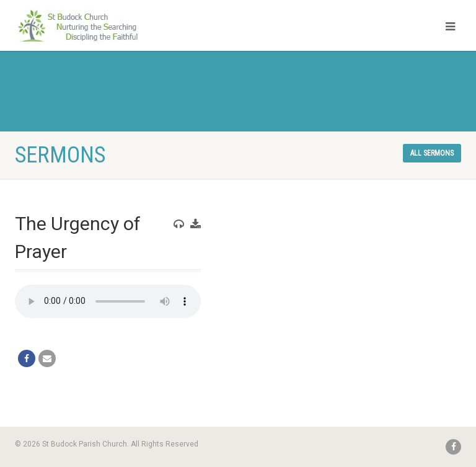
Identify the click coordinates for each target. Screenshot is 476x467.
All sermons (432, 153)
